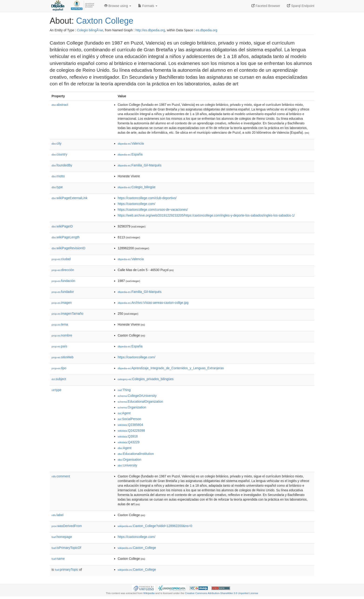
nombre (62, 335)
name (58, 559)
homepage (62, 537)
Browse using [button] (118, 6)
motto (58, 176)
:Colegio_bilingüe (137, 187)
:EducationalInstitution (136, 454)
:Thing (124, 390)
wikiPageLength (66, 237)
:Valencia (131, 143)
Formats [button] (148, 6)
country (59, 154)
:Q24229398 (131, 431)
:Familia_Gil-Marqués (140, 165)
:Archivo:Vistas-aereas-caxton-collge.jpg (153, 303)
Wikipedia (149, 593)
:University (127, 465)
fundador (63, 292)
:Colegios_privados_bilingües (146, 379)
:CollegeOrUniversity (137, 396)
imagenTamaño (67, 314)
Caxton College (105, 21)
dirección (63, 270)
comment (61, 476)
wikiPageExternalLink (70, 198)
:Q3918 (128, 436)
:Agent (124, 413)
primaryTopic (67, 570)
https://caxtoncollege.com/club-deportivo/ (147, 198)
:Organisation (130, 460)
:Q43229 (129, 442)
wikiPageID (62, 226)
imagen (62, 303)
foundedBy (62, 165)
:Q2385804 (130, 425)
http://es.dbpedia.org (150, 30)
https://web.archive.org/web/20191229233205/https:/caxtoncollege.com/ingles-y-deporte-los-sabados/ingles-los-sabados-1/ (206, 215)
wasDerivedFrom (67, 526)
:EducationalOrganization (140, 401)
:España (130, 154)
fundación (63, 281)
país (59, 346)
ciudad (61, 259)
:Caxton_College (137, 548)
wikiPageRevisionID (68, 248)
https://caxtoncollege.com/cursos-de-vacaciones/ (153, 210)
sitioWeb (62, 357)
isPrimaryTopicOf (66, 548)
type (57, 187)
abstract (60, 105)
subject (59, 379)
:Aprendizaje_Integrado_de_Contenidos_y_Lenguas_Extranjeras (171, 368)
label (57, 515)
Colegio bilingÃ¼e (90, 30)
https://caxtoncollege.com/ (136, 204)
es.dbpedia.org (206, 30)
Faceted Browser (266, 6)
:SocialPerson (129, 419)
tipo (59, 368)
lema (60, 324)
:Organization (132, 407)
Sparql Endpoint (301, 6)
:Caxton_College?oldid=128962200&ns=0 (155, 526)
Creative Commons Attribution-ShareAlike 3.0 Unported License (221, 593)
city (57, 143)
